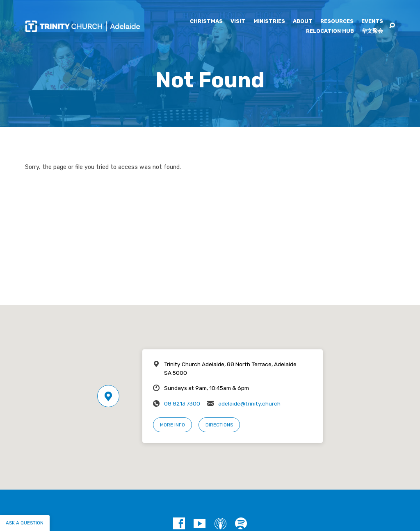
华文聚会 (372, 31)
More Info (172, 425)
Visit (238, 22)
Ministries (269, 22)
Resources (337, 22)
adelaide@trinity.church (249, 403)
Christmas (206, 22)
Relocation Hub (330, 31)
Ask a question (25, 523)
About (303, 22)
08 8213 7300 (182, 403)
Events (372, 22)
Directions (219, 425)
